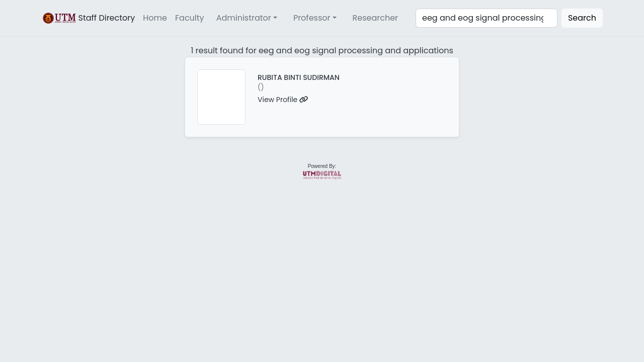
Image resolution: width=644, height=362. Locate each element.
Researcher (376, 18)
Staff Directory (88, 18)
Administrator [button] (244, 18)
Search (582, 18)
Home (155, 18)
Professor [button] (312, 18)
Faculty (190, 18)
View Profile (283, 100)
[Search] (487, 18)
